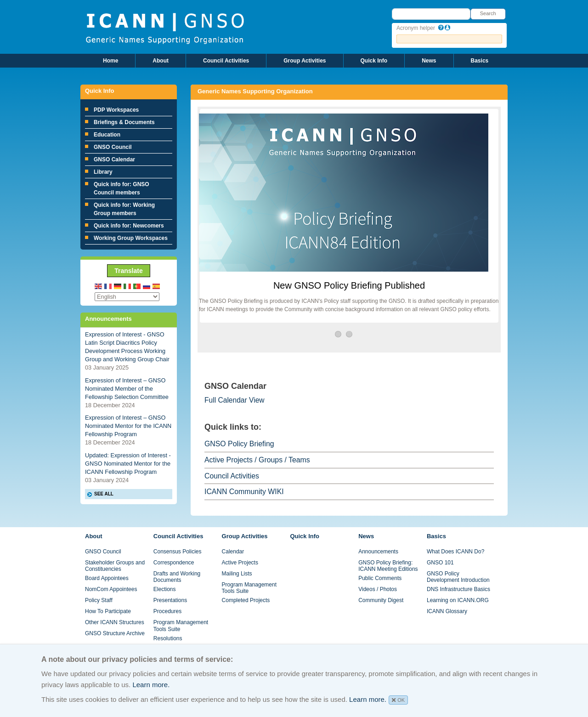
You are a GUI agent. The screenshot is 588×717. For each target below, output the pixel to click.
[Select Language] (127, 297)
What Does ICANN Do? (455, 552)
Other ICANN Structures (115, 622)
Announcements (378, 552)
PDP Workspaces (116, 110)
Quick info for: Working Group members (124, 209)
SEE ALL (104, 494)
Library (103, 172)
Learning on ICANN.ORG (458, 600)
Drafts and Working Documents (177, 577)
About (161, 61)
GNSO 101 (440, 563)
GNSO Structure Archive (115, 633)
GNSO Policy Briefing (239, 444)
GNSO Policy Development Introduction (458, 577)
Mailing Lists (237, 574)
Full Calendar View (235, 400)
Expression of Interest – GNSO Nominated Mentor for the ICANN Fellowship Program (128, 426)
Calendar (233, 552)
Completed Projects (246, 600)
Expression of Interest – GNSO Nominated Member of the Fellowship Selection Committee (127, 389)
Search (488, 13)
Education (107, 135)
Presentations (170, 600)
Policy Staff (99, 600)
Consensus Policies (178, 552)
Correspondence (174, 563)
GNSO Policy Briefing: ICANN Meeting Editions (388, 566)
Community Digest (381, 600)
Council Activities (226, 61)
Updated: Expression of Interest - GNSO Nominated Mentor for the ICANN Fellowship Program (128, 464)
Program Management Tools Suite (181, 626)
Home (110, 61)
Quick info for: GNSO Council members (122, 188)
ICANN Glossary (447, 611)
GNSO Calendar (114, 159)
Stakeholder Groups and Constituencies (115, 566)
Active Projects (240, 563)
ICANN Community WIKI (244, 492)
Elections (165, 589)
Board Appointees (107, 578)
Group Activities (305, 61)
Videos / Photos (378, 589)
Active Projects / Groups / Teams (257, 460)
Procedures (167, 611)
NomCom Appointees (111, 589)
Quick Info (374, 61)
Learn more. (151, 685)
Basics (480, 61)
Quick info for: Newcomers (129, 226)
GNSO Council (113, 147)
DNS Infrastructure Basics (458, 589)
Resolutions (168, 638)
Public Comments (380, 578)
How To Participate (108, 611)
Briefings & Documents (124, 122)
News (429, 61)
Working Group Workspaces (131, 238)
